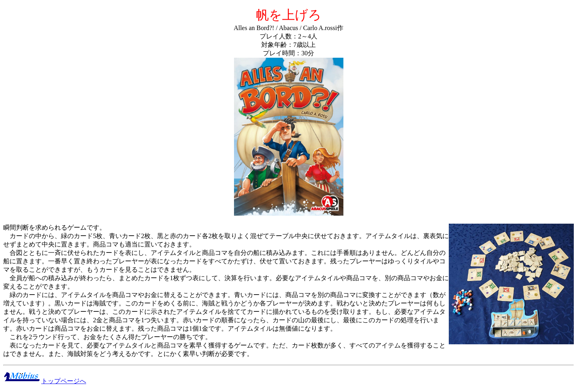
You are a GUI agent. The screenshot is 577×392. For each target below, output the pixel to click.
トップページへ (45, 381)
